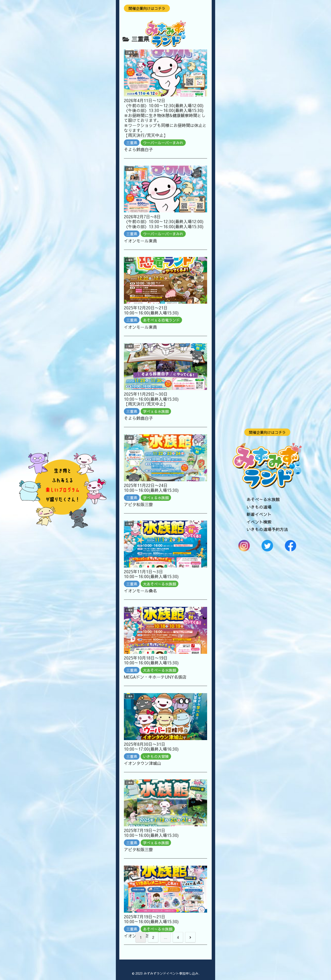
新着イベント (259, 514)
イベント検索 (259, 522)
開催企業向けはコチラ (267, 432)
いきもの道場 (259, 507)
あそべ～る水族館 (263, 499)
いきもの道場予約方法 (267, 529)
